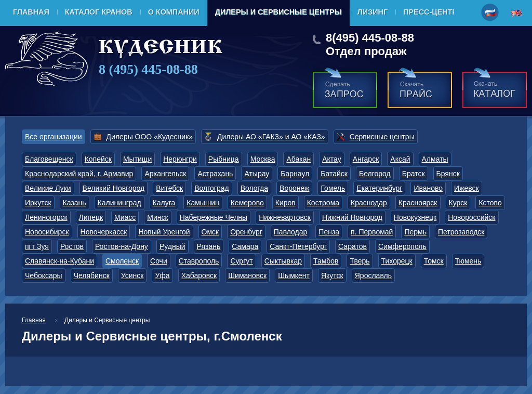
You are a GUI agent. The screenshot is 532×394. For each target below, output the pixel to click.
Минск (157, 217)
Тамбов (326, 261)
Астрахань (215, 174)
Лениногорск (46, 217)
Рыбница (224, 159)
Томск (434, 261)
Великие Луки (48, 188)
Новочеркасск (104, 232)
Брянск (448, 174)
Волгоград (211, 188)
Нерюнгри (180, 159)
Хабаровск (199, 275)
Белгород (375, 174)
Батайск (334, 174)
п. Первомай (372, 232)
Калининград (119, 203)
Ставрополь (199, 261)
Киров (285, 203)
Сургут (241, 261)
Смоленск (122, 261)
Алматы (435, 159)
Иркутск (38, 203)
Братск (414, 174)
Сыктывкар (283, 261)
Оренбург (246, 232)
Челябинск (92, 275)
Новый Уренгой (164, 232)
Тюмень (468, 261)
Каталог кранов (99, 12)
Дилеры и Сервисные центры (278, 12)
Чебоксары (44, 275)
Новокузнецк (415, 217)
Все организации (54, 137)
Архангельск (165, 174)
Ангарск (366, 159)
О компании (174, 12)
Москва (263, 159)
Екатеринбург (379, 188)
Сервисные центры (382, 137)
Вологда (254, 188)
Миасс (125, 217)
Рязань (209, 246)
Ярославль (373, 275)
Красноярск (418, 203)
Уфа (162, 275)
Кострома (323, 203)
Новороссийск (471, 217)
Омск (210, 232)
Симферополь (402, 246)
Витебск (169, 188)
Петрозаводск (461, 232)
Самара (245, 246)
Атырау (257, 174)
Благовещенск (49, 159)
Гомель (333, 188)
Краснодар (369, 203)
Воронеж (294, 188)
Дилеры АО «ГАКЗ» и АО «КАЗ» (271, 137)
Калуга (164, 203)
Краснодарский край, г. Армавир (79, 174)
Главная (31, 12)
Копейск (98, 159)
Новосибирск (47, 232)
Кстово (490, 203)
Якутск (332, 275)
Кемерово (247, 203)
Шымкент (294, 275)
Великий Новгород (114, 188)
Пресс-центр (430, 12)
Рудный (172, 246)
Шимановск (247, 275)
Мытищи (137, 159)
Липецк (91, 217)
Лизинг (373, 12)
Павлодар (291, 232)
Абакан (298, 159)
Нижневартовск (285, 217)
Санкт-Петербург (298, 246)
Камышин (203, 203)
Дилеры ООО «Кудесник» (150, 137)
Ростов (72, 246)
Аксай (400, 159)
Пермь (415, 232)
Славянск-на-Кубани (59, 261)
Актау (332, 159)
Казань (75, 203)
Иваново (428, 188)
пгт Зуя (37, 246)
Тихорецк (397, 261)
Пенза (329, 232)
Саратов (353, 246)
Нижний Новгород (352, 217)
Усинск (132, 275)
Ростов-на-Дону (122, 246)
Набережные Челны (214, 217)
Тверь (360, 261)
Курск (458, 203)
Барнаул (295, 174)
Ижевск (467, 188)
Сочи (159, 261)
